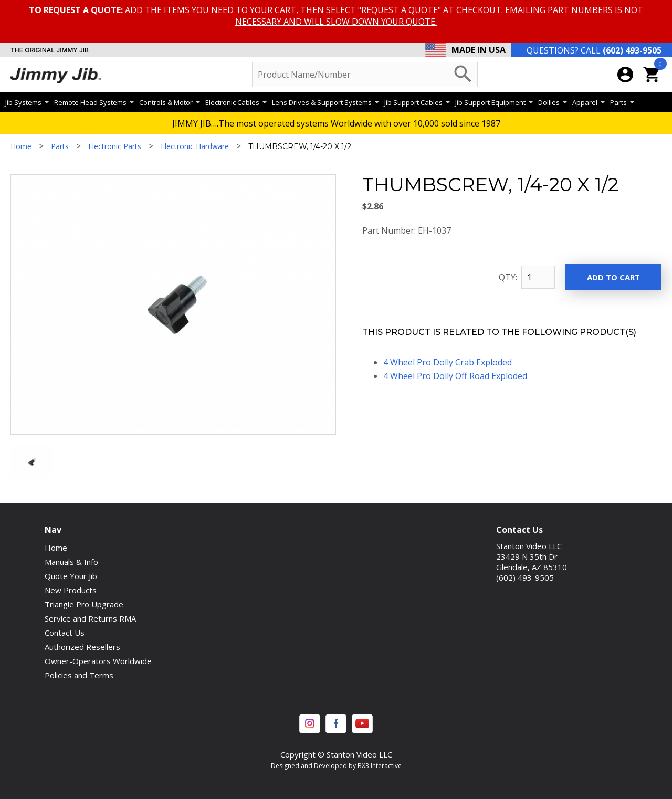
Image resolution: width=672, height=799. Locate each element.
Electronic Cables (236, 102)
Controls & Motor (170, 102)
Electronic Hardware (195, 146)
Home (21, 146)
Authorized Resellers (82, 647)
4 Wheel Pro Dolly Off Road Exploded (455, 376)
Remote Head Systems (94, 102)
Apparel (589, 102)
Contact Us (65, 633)
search (463, 74)
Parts (622, 102)
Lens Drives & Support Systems (325, 102)
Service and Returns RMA (90, 618)
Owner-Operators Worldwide (98, 661)
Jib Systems (27, 102)
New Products (71, 590)
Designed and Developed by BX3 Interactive (336, 766)
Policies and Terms (79, 675)
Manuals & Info (71, 562)
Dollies (553, 102)
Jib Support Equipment (494, 102)
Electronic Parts (115, 146)
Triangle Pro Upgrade (84, 604)
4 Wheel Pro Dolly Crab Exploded (448, 362)
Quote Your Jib (71, 576)
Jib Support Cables (417, 102)
